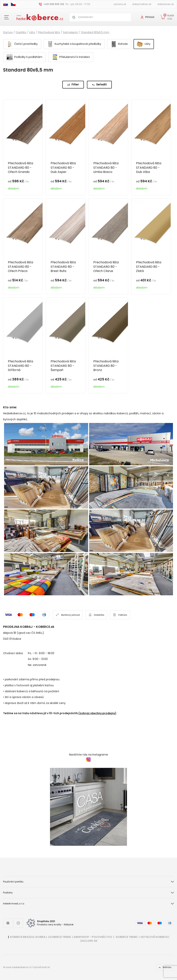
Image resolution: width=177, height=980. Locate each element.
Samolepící (71, 32)
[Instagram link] (18, 923)
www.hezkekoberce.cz (18, 967)
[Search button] (74, 17)
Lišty (32, 32)
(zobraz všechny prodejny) (97, 713)
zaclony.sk (120, 4)
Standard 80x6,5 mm (95, 32)
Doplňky (21, 32)
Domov (8, 32)
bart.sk (46, 967)
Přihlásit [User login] (150, 17)
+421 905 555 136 (54, 4)
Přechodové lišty (49, 32)
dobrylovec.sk (166, 4)
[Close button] (7, 17)
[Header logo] (40, 17)
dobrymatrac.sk (142, 4)
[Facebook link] (8, 923)
